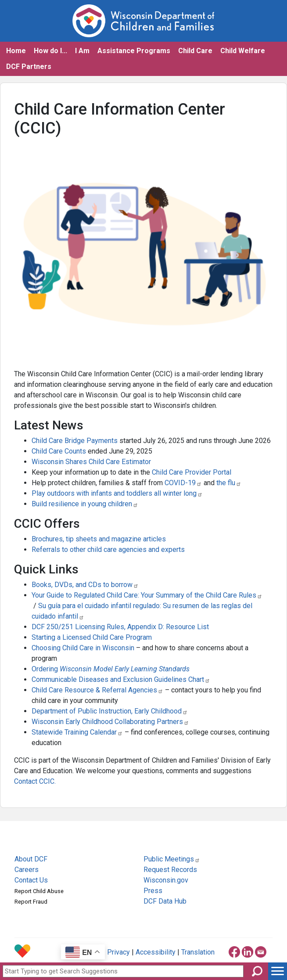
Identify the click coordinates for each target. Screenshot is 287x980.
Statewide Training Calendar (77, 732)
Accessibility (156, 952)
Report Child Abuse (39, 891)
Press (153, 891)
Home (16, 51)
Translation (198, 952)
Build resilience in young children (85, 504)
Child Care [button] (195, 51)
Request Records (170, 870)
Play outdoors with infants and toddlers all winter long (117, 493)
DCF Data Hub (165, 901)
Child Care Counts (59, 451)
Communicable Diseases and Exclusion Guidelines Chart (121, 679)
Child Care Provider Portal (192, 472)
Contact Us (31, 880)
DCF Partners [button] (29, 67)
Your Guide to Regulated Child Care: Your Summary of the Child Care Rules (147, 595)
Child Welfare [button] (243, 51)
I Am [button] (82, 51)
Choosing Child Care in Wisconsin (84, 648)
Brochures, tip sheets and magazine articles (99, 539)
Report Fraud (31, 902)
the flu (229, 483)
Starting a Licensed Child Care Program (92, 637)
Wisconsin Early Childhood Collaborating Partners (110, 722)
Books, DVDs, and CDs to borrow (85, 585)
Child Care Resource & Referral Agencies (97, 690)
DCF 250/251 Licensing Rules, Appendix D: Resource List (120, 627)
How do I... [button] (50, 51)
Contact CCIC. (35, 781)
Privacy (118, 952)
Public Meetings (172, 859)
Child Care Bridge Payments (75, 441)
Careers (27, 870)
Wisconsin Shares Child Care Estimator (91, 462)
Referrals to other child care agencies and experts (108, 549)
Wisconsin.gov (166, 880)
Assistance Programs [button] (134, 51)
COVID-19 (183, 483)
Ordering (111, 669)
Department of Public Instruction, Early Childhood (110, 711)
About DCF (31, 859)
